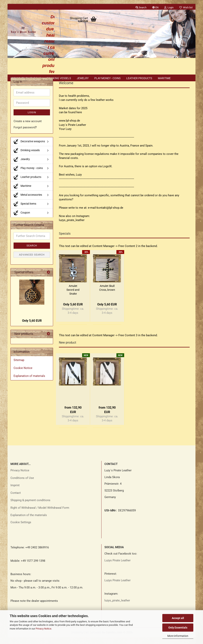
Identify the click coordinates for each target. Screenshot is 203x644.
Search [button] (141, 7)
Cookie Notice (23, 375)
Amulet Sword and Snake (73, 297)
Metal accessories (28, 202)
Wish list (186, 7)
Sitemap (19, 367)
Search (32, 252)
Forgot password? (25, 134)
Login (32, 119)
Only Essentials (178, 628)
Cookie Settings (21, 529)
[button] (155, 7)
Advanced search (32, 261)
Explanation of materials (29, 383)
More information (178, 636)
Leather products (139, 78)
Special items (25, 211)
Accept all (178, 618)
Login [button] (169, 7)
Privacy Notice (43, 629)
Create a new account (28, 128)
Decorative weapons (26, 78)
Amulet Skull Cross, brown (107, 295)
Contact (16, 500)
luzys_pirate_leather (117, 607)
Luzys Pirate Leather (117, 567)
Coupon (22, 220)
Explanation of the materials (29, 522)
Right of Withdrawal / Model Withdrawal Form (40, 515)
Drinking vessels (59, 78)
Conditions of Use (22, 485)
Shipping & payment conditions (30, 507)
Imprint (15, 492)
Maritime (164, 78)
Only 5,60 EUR (32, 327)
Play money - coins (107, 78)
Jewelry (83, 78)
